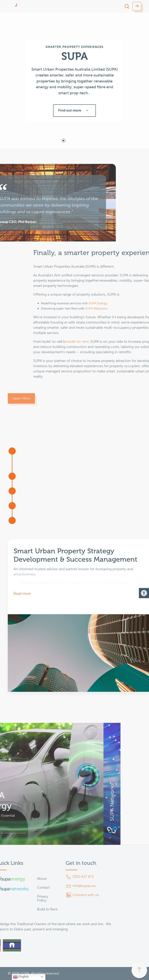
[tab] (63, 141)
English (21, 977)
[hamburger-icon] (137, 6)
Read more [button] (22, 593)
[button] (144, 593)
